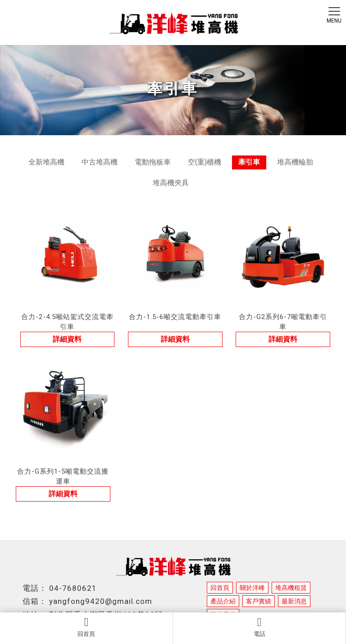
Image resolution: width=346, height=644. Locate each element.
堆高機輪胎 (295, 162)
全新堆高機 (46, 162)
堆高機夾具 (171, 183)
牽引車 (249, 162)
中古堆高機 (100, 162)
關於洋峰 (252, 588)
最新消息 (294, 601)
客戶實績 (259, 601)
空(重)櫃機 (205, 162)
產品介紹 (223, 601)
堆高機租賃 (291, 588)
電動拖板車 (153, 162)
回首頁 (86, 627)
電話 (259, 627)
